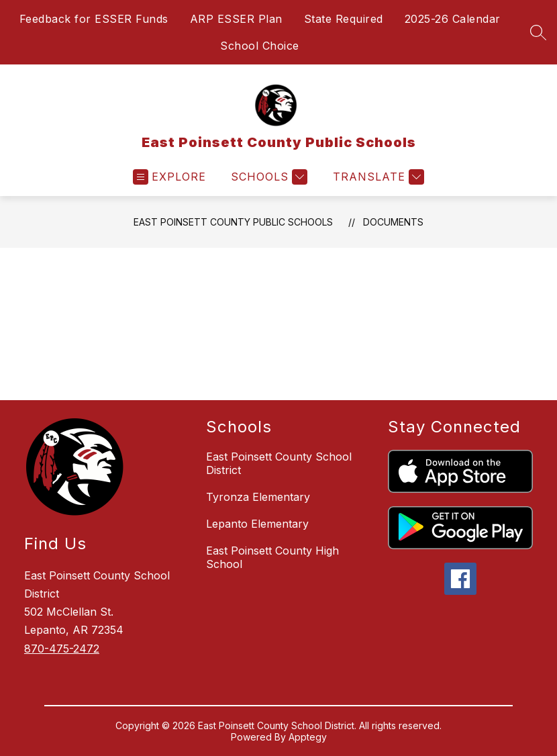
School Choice (260, 46)
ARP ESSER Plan (236, 19)
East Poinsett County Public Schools (233, 222)
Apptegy (308, 737)
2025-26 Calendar (453, 19)
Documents (393, 222)
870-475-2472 (62, 649)
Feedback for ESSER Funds (94, 19)
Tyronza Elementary (258, 497)
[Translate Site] (377, 177)
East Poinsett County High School (272, 557)
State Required (344, 19)
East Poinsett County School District (279, 463)
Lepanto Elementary (257, 524)
